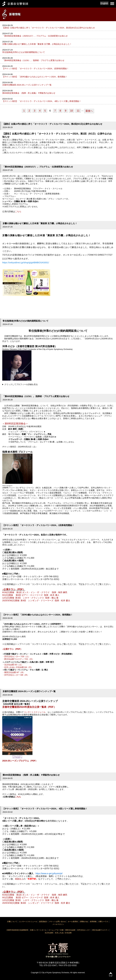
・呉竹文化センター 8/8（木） (16, 675)
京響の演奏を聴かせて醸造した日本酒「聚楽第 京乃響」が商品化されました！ (37, 44)
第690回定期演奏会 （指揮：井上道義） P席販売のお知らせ (29, 93)
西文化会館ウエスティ (101, 930)
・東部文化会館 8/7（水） (14, 672)
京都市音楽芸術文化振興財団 (17, 930)
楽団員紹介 (43, 922)
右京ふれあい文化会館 (63, 933)
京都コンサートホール (38, 930)
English (104, 3)
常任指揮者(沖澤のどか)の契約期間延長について (24, 52)
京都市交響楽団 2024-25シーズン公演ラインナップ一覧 (27, 85)
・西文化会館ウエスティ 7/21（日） (18, 659)
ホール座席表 (73, 922)
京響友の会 (84, 922)
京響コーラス (103, 922)
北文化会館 (49, 933)
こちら (18, 211)
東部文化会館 (70, 930)
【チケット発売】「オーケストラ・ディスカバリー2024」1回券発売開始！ (35, 69)
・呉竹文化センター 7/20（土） (16, 656)
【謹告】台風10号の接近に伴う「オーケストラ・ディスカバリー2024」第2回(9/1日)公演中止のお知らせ (49, 28)
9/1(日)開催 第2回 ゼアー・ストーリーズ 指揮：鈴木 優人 (31, 595)
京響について (12, 922)
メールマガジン (58, 924)
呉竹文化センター (84, 930)
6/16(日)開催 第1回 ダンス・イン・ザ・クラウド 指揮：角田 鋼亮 (35, 592)
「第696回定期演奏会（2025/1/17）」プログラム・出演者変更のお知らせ (35, 36)
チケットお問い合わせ (58, 922)
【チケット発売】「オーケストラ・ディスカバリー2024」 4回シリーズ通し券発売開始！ (42, 101)
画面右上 (19, 879)
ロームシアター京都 (56, 930)
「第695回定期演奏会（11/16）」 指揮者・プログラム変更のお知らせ (33, 60)
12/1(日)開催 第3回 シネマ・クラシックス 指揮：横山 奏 (30, 598)
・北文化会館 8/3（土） (13, 665)
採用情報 (93, 922)
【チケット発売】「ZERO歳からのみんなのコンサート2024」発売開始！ (35, 77)
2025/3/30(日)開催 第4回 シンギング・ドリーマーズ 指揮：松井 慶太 (36, 600)
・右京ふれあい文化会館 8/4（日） (18, 667)
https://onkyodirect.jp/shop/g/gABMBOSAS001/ (26, 263)
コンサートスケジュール (35, 712)
